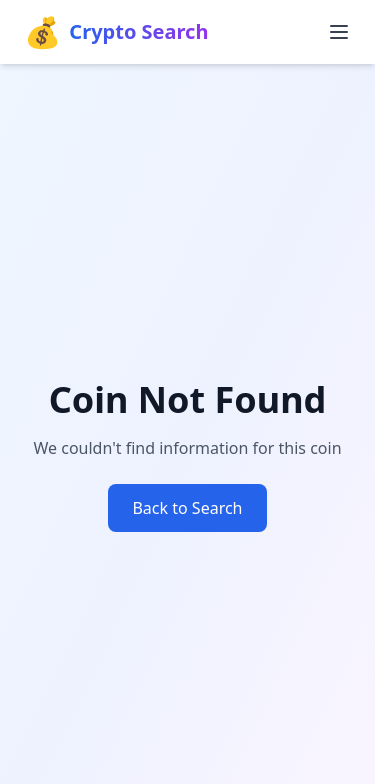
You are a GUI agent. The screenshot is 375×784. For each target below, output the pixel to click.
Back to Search (187, 508)
